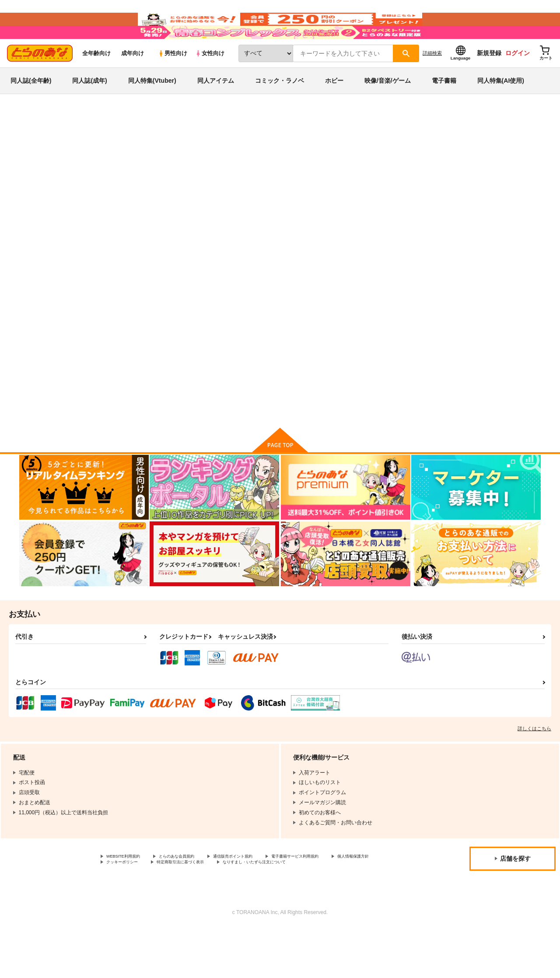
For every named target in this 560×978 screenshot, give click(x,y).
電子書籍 (444, 107)
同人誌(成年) (89, 107)
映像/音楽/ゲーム (388, 107)
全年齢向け (96, 79)
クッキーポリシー (188, 904)
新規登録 (489, 79)
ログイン (518, 79)
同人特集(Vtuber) (152, 107)
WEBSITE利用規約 (129, 897)
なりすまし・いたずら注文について (148, 911)
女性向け (210, 79)
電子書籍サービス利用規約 (339, 897)
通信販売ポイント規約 (262, 897)
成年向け (133, 79)
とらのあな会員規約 (193, 897)
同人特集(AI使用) (501, 107)
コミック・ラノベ (280, 107)
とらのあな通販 (36, 145)
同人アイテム (216, 107)
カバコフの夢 (420, 199)
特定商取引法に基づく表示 (259, 904)
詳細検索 (432, 79)
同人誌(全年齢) (31, 107)
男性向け (173, 79)
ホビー (334, 107)
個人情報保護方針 (127, 904)
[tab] (166, 239)
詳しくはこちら (534, 768)
